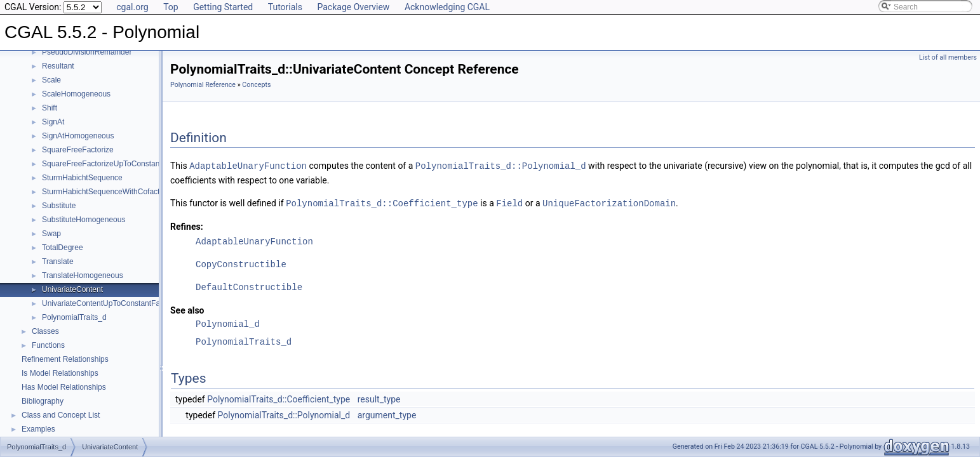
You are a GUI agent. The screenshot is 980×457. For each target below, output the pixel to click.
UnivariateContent (72, 289)
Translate (58, 262)
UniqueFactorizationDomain (609, 202)
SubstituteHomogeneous (84, 220)
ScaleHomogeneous (76, 94)
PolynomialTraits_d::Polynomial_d (501, 165)
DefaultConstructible (249, 286)
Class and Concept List (61, 415)
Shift (50, 108)
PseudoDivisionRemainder (87, 52)
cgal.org (132, 7)
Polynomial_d (228, 323)
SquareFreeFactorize (78, 150)
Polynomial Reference (203, 85)
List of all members (948, 57)
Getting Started (223, 7)
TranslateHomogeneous (83, 275)
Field (509, 202)
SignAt (53, 122)
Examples (38, 429)
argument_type (387, 414)
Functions (48, 345)
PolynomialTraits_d (74, 317)
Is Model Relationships (60, 373)
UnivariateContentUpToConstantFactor (107, 303)
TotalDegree (63, 248)
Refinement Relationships (65, 359)
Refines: (187, 225)
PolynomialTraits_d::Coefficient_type (382, 202)
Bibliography (43, 401)
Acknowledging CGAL (447, 7)
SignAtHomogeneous (78, 136)
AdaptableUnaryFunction (248, 165)
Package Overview (353, 7)
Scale (51, 80)
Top (171, 7)
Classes (45, 331)
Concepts (256, 85)
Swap (51, 234)
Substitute (59, 206)
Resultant (58, 66)
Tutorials (285, 7)
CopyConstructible (241, 263)
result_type (379, 398)
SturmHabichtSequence (82, 178)
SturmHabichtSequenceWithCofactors (106, 192)
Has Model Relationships (64, 387)
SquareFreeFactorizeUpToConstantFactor (113, 164)
